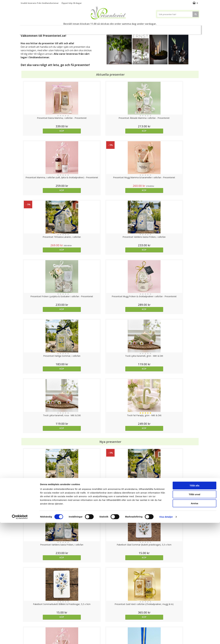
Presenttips (127, 29)
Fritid (166, 29)
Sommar (92, 29)
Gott (178, 29)
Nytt (27, 29)
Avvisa (194, 625)
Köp (43, 131)
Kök (154, 29)
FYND (110, 36)
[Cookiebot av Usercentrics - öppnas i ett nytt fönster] (20, 638)
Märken (191, 29)
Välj (177, 449)
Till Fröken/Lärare (62, 29)
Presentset (109, 29)
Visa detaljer (166, 638)
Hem (143, 29)
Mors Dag (41, 29)
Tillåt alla (194, 607)
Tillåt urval (195, 616)
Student (80, 29)
